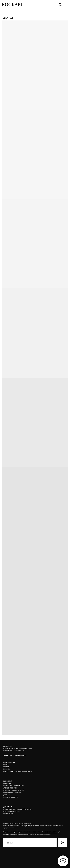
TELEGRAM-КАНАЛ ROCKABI (14, 755)
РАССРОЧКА (8, 783)
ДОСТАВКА (7, 795)
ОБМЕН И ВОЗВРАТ (11, 797)
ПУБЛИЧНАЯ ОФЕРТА (11, 811)
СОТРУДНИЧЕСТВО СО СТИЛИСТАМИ (17, 771)
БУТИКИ (6, 767)
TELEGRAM (18, 749)
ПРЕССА (7, 769)
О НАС (6, 764)
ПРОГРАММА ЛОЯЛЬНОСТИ (14, 786)
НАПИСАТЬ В (8, 749)
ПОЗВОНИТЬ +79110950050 (14, 751)
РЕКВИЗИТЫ (8, 814)
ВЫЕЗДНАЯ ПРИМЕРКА (12, 793)
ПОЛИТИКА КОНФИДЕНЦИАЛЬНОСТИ (17, 809)
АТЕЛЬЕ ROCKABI (10, 788)
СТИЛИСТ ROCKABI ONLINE (14, 790)
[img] (67, 5)
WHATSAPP (28, 749)
